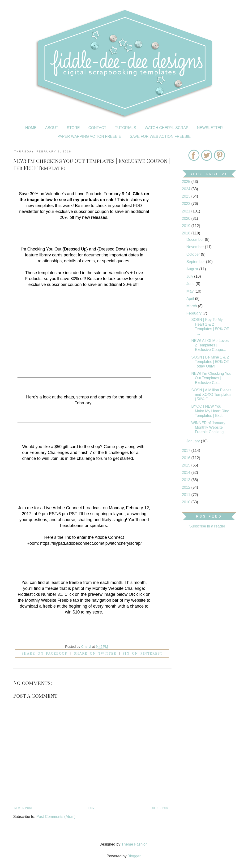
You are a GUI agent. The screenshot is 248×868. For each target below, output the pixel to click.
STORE (73, 128)
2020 (187, 218)
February (194, 313)
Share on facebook (45, 653)
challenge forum (92, 458)
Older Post (161, 808)
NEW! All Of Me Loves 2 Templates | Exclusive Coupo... (210, 345)
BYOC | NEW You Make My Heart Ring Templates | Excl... (210, 411)
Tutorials (126, 128)
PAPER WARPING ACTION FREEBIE (89, 136)
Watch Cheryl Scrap (167, 128)
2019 (187, 226)
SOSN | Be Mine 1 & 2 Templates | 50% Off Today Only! (210, 362)
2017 (187, 451)
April (191, 299)
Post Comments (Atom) (56, 817)
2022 (187, 204)
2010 (187, 502)
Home (31, 128)
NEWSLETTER (210, 128)
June (191, 284)
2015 (187, 465)
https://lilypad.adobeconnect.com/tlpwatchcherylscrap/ (91, 543)
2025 (187, 182)
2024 (187, 189)
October (194, 254)
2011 (187, 495)
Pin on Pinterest (143, 653)
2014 (187, 473)
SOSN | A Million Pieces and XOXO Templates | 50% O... (211, 395)
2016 (187, 458)
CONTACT (97, 128)
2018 (187, 233)
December (196, 240)
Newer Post (24, 808)
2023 (187, 196)
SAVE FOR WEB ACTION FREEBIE (160, 136)
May (190, 291)
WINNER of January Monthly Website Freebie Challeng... (209, 427)
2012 (187, 487)
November (196, 247)
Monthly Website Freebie (49, 600)
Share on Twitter (95, 653)
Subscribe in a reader (207, 526)
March (192, 306)
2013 (187, 480)
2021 (187, 211)
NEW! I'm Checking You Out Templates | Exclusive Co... (211, 378)
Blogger (134, 856)
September (196, 262)
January (194, 441)
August (193, 269)
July (190, 276)
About (52, 128)
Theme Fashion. (135, 844)
